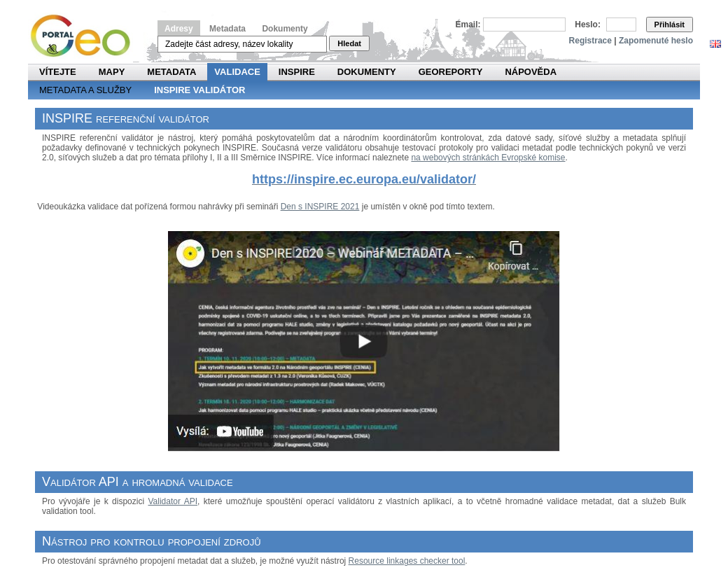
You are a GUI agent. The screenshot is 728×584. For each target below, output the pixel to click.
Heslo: (588, 25)
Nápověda (531, 72)
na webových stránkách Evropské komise (488, 158)
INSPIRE (297, 72)
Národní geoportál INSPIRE (86, 36)
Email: (468, 25)
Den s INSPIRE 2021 (320, 207)
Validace (237, 72)
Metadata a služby (85, 90)
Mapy (112, 72)
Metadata (227, 29)
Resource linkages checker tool (407, 561)
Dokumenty (285, 29)
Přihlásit (670, 25)
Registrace (590, 41)
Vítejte (58, 72)
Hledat (349, 43)
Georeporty (451, 72)
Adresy (179, 29)
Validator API (173, 501)
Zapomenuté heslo (656, 41)
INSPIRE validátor (199, 90)
